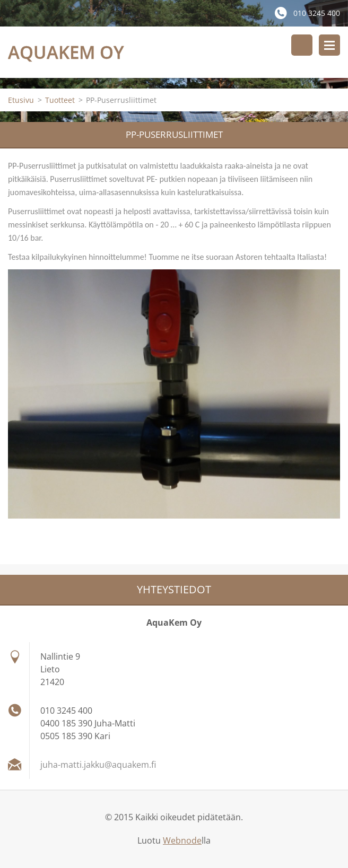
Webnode (182, 840)
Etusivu (21, 100)
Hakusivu (302, 45)
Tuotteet (60, 100)
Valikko (329, 45)
